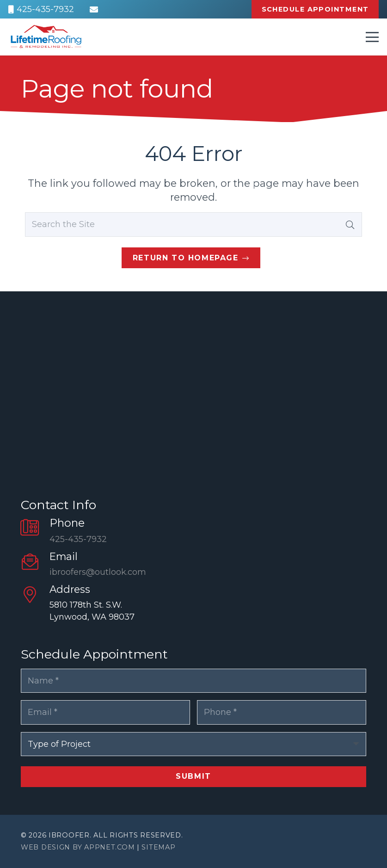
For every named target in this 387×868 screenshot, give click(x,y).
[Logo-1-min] (46, 37)
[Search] (350, 224)
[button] (372, 37)
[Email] (94, 9)
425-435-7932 (78, 539)
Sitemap (158, 847)
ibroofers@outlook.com (98, 572)
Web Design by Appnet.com (78, 847)
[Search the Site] (193, 224)
